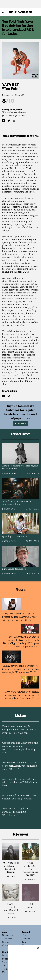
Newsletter (8, 935)
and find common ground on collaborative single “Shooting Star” (20, 748)
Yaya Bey (11, 84)
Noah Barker (20, 113)
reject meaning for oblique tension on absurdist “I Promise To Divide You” (19, 730)
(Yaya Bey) (21, 116)
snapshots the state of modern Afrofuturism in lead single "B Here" (20, 766)
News (24, 935)
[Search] (3, 12)
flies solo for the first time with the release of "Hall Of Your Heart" (20, 782)
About (5, 932)
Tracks (25, 942)
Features (26, 939)
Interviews (9, 473)
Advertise (7, 939)
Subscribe (20, 424)
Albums (8, 116)
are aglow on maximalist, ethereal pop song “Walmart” (19, 797)
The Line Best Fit (20, 12)
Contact (6, 942)
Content (26, 932)
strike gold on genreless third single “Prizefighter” (15, 812)
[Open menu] (38, 12)
